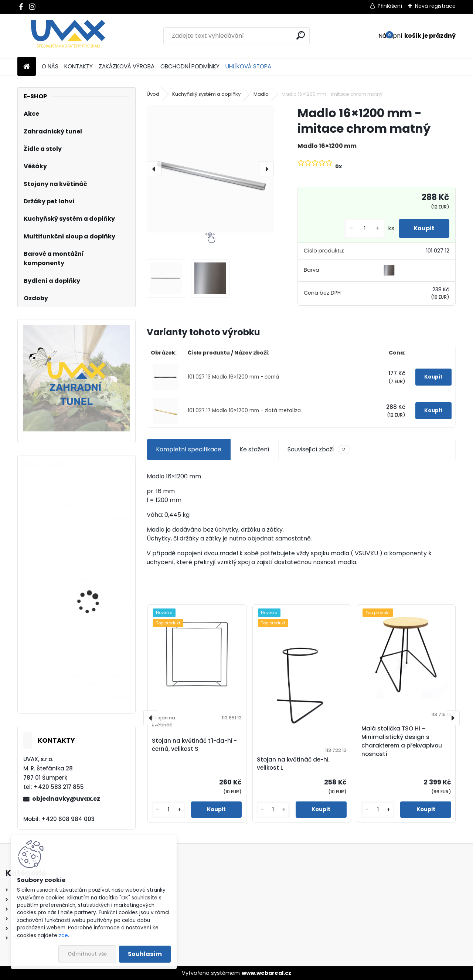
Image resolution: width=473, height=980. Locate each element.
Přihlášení (390, 6)
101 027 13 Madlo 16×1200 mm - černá (233, 377)
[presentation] (154, 169)
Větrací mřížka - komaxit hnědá (87, 501)
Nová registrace (435, 6)
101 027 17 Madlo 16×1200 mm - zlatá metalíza (244, 411)
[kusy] (365, 229)
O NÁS (50, 66)
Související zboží (319, 450)
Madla (261, 94)
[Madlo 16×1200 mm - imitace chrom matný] (210, 169)
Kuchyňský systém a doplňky (206, 94)
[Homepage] (27, 67)
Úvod (153, 94)
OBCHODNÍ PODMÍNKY (190, 66)
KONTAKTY (79, 66)
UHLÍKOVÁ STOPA (248, 66)
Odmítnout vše (87, 954)
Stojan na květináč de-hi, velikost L (293, 764)
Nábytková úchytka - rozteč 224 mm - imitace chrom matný (98, 677)
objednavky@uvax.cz (66, 799)
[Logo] (68, 36)
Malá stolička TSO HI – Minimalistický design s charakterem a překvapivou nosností (402, 741)
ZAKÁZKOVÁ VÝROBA (127, 66)
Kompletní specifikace (189, 449)
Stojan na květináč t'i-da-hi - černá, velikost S (194, 745)
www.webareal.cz (266, 973)
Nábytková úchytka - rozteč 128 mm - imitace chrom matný (98, 587)
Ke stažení (254, 449)
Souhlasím (145, 954)
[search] (301, 35)
